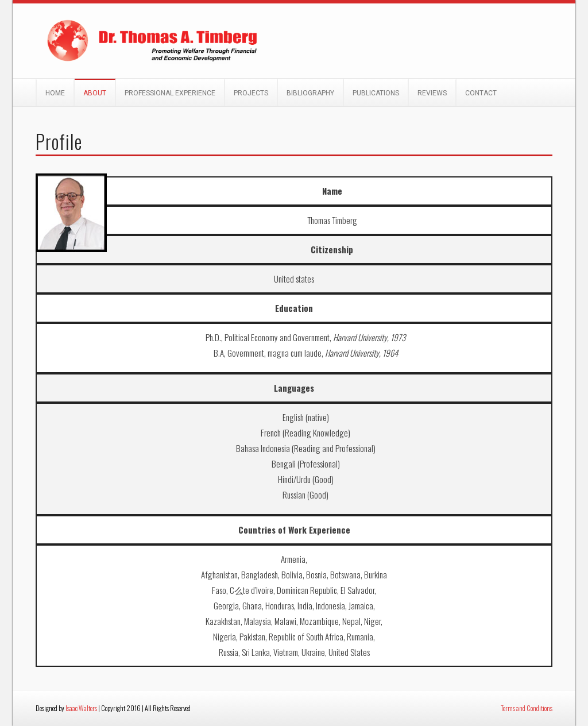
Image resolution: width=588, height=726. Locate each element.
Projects (251, 93)
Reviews (432, 93)
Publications (376, 93)
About (95, 93)
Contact (481, 93)
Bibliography (310, 93)
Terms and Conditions (527, 708)
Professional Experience (170, 93)
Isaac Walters (81, 708)
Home (55, 93)
